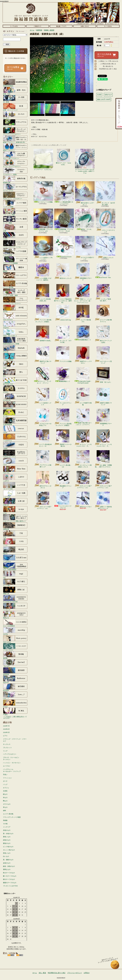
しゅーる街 (15, 494)
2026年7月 (6, 726)
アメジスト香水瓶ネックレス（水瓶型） (43, 314)
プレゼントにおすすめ (10, 886)
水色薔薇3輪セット (83, 333)
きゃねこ (15, 413)
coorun (15, 429)
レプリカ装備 (15, 252)
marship (15, 631)
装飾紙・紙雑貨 (49, 30)
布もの (5, 798)
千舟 (15, 534)
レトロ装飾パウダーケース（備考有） (43, 272)
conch (15, 462)
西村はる (15, 615)
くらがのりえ (15, 437)
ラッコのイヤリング (63, 397)
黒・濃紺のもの (8, 860)
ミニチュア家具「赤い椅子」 (103, 293)
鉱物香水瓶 (15, 179)
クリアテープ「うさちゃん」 (43, 160)
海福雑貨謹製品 (15, 83)
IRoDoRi (15, 349)
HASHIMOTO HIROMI (15, 599)
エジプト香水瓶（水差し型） (43, 293)
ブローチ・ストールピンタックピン (11, 759)
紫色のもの (7, 843)
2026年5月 (6, 732)
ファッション (7, 778)
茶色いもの (7, 853)
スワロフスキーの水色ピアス (43, 417)
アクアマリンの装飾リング (43, 459)
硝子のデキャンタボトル (43, 480)
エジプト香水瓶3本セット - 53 (43, 438)
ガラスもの (7, 804)
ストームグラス (15, 276)
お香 (15, 228)
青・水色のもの (8, 834)
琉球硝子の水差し (43, 334)
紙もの (5, 794)
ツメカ (15, 542)
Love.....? (15, 695)
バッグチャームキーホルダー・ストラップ (12, 770)
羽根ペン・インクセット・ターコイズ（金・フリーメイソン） (83, 294)
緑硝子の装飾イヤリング (103, 397)
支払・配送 (42, 973)
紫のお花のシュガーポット (85, 193)
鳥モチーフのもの (9, 873)
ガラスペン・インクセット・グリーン (43, 375)
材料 (5, 811)
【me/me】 (15, 663)
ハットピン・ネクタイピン (12, 763)
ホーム (14, 26)
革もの (5, 807)
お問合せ (85, 26)
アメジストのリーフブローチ (63, 500)
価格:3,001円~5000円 (104, 99)
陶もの (5, 801)
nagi (15, 574)
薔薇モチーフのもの (10, 883)
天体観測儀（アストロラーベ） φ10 (43, 220)
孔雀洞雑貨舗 (15, 421)
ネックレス (7, 744)
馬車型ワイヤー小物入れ (63, 438)
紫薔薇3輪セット (63, 375)
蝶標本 (15, 268)
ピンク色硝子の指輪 (83, 397)
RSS (11, 955)
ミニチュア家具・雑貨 (15, 292)
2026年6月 (6, 729)
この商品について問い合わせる (108, 61)
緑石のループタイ (83, 500)
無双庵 (15, 655)
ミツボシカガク (15, 647)
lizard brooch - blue (103, 271)
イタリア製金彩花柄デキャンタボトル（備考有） (63, 294)
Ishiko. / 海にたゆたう (15, 333)
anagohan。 (15, 325)
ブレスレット (7, 748)
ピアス (5, 736)
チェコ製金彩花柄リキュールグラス (64, 193)
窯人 (15, 373)
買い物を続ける (108, 66)
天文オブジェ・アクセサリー (15, 196)
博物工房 (15, 591)
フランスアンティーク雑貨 (12, 817)
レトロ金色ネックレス (43, 397)
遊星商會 (15, 671)
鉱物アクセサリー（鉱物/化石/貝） (15, 139)
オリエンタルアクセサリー (15, 163)
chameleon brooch (64, 247)
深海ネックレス (106, 247)
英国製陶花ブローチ (103, 417)
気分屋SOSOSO (15, 405)
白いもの (6, 856)
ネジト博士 (15, 582)
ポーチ (5, 781)
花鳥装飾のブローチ (83, 272)
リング (5, 751)
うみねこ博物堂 (15, 357)
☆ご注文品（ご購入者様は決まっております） (15, 717)
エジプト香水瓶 (15, 284)
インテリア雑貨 (15, 204)
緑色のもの (7, 840)
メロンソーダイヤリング (106, 221)
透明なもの (7, 869)
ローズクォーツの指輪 (43, 192)
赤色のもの (7, 830)
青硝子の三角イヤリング (43, 355)
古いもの (15, 115)
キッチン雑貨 (15, 220)
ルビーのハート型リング (103, 355)
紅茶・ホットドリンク (15, 107)
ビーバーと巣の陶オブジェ (103, 314)
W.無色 (15, 711)
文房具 (15, 236)
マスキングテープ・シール (15, 244)
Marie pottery (15, 639)
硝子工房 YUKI (15, 381)
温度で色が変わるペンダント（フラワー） (83, 417)
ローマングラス (15, 187)
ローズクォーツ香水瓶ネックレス (83, 459)
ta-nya (15, 510)
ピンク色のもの (8, 847)
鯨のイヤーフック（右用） (103, 334)
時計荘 (15, 550)
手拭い (5, 775)
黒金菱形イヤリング (63, 480)
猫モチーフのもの (9, 879)
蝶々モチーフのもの (10, 876)
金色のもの (7, 863)
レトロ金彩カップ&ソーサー (43, 248)
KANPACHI (15, 397)
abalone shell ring (63, 313)
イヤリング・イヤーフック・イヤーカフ (15, 740)
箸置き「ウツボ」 (85, 219)
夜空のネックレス (63, 271)
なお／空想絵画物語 (15, 566)
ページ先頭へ (115, 966)
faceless (15, 703)
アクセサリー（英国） (15, 171)
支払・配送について (38, 26)
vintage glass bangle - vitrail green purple (83, 375)
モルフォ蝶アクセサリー (15, 155)
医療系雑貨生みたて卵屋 (15, 341)
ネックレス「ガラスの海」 (63, 334)
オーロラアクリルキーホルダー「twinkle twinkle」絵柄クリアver (85, 161)
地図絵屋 (15, 526)
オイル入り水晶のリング (85, 248)
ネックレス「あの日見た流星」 (106, 193)
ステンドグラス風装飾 (15, 260)
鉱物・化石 (15, 91)
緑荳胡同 (15, 687)
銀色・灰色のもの (9, 866)
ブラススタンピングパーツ (15, 300)
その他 (5, 824)
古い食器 (15, 99)
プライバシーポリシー (75, 973)
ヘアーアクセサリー (10, 754)
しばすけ (15, 478)
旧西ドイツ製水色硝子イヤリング (103, 501)
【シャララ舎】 (15, 486)
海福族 (5, 820)
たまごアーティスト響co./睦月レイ (15, 518)
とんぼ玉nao (15, 558)
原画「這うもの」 (103, 375)
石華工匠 (15, 502)
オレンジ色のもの (9, 850)
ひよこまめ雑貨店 (15, 623)
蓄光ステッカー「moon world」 (63, 157)
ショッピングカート (108, 26)
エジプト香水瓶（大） (83, 314)
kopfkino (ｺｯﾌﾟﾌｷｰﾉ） (15, 453)
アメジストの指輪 (63, 354)
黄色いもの (7, 837)
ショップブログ (61, 26)
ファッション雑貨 (15, 212)
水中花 (15, 308)
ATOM (20, 955)
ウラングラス (15, 123)
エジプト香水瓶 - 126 (63, 459)
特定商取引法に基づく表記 (108, 69)
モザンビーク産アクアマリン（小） (83, 480)
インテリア (7, 827)
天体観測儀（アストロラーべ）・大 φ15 (64, 220)
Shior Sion (15, 470)
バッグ (5, 784)
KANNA (15, 389)
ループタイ (7, 766)
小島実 (15, 445)
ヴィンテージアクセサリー (15, 131)
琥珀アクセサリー (15, 147)
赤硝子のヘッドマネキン (83, 355)
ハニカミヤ (15, 607)
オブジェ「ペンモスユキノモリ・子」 (83, 438)
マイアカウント (15, 31)
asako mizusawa (15, 316)
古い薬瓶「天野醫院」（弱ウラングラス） (103, 459)
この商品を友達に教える (108, 64)
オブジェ (6, 788)
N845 (15, 365)
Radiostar (15, 679)
